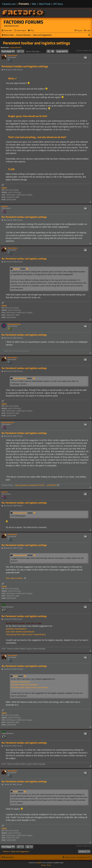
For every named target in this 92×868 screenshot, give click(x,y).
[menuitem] (20, 31)
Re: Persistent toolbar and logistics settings (24, 217)
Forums (24, 4)
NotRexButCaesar (14, 324)
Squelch (5, 206)
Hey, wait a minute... (15, 578)
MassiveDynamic (8, 422)
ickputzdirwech (16, 48)
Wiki (34, 4)
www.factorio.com (11, 26)
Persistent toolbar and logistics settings (37, 43)
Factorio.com (9, 4)
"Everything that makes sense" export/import (26, 634)
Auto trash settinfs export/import (20, 632)
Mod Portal (45, 4)
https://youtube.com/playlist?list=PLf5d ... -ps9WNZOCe (36, 485)
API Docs (58, 4)
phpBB (39, 863)
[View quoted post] (27, 269)
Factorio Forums (23, 22)
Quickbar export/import (16, 629)
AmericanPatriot (20, 378)
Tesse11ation (12, 55)
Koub (4, 605)
